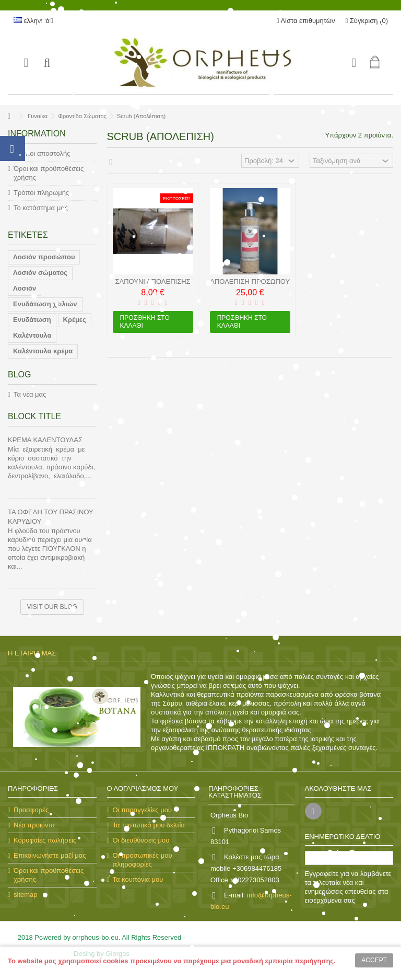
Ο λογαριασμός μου (143, 788)
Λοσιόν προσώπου (44, 257)
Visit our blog (52, 607)
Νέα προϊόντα (34, 825)
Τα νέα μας (30, 394)
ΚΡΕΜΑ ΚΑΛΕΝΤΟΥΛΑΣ (45, 440)
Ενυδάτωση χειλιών (45, 304)
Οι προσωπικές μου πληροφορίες (143, 860)
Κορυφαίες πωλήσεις (45, 840)
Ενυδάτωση (32, 320)
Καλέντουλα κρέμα (43, 351)
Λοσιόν (25, 288)
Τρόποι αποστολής (42, 153)
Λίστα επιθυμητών (306, 21)
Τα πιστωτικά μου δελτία (149, 825)
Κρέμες (75, 320)
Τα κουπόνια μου (138, 879)
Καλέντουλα (32, 335)
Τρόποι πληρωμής (41, 193)
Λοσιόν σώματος (40, 273)
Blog (19, 374)
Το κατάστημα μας (41, 208)
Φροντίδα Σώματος (82, 116)
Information (37, 134)
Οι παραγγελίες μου (143, 810)
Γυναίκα (38, 116)
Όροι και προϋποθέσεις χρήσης (49, 173)
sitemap (26, 895)
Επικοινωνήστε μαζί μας (50, 855)
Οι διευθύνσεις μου (141, 840)
